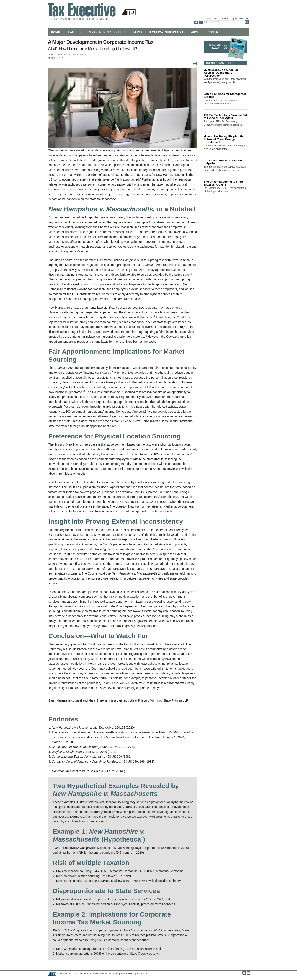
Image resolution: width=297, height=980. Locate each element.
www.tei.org (65, 973)
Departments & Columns (107, 32)
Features (74, 32)
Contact (214, 32)
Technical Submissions (167, 32)
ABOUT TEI (211, 18)
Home (55, 32)
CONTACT (226, 18)
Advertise (142, 973)
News (138, 32)
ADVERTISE (242, 18)
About (196, 32)
